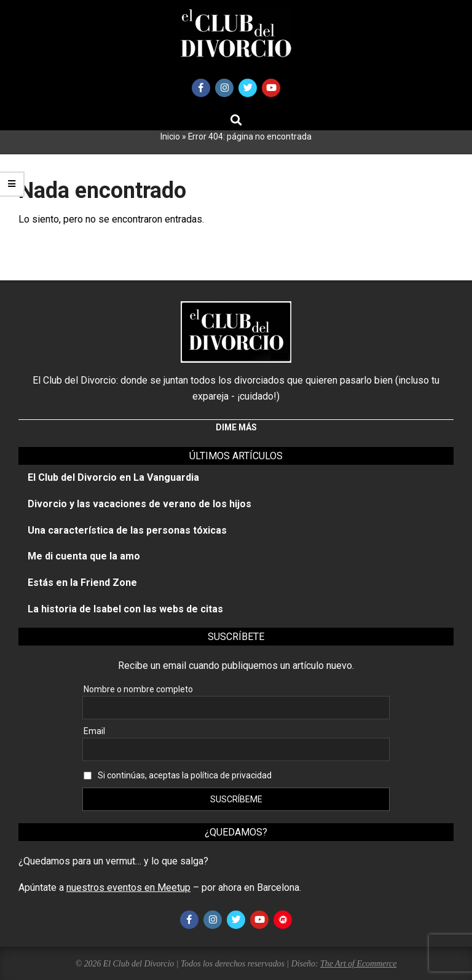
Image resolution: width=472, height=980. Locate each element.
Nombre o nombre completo (138, 689)
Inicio (170, 136)
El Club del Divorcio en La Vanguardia (113, 477)
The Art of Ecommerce (358, 964)
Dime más (236, 427)
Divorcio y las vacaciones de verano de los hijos (140, 504)
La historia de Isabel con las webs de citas (125, 609)
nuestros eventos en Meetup (128, 887)
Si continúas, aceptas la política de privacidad (185, 775)
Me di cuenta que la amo (84, 556)
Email (94, 731)
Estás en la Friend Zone (82, 583)
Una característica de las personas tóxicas (127, 530)
